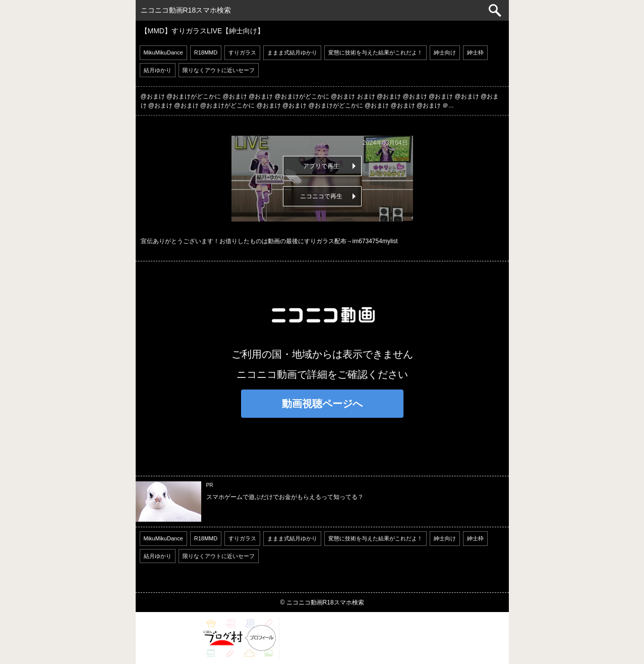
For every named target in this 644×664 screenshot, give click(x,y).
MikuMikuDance (163, 52)
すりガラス (242, 52)
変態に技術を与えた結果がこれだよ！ (375, 52)
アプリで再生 (321, 166)
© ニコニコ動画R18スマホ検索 (322, 602)
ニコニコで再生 (321, 196)
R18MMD (206, 52)
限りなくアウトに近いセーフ (219, 70)
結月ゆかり (158, 70)
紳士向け (445, 52)
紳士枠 (475, 52)
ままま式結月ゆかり (292, 52)
